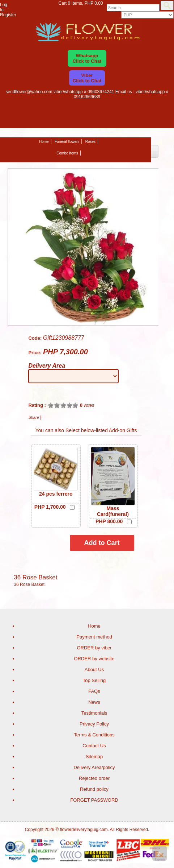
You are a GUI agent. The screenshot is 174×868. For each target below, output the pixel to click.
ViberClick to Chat (87, 78)
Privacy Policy (94, 724)
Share (33, 417)
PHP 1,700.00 (50, 507)
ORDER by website (94, 659)
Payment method (94, 637)
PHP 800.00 (109, 521)
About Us (94, 669)
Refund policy (94, 789)
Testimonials (94, 713)
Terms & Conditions (94, 735)
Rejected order (94, 778)
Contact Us (94, 746)
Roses (90, 142)
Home (44, 142)
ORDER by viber (94, 648)
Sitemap (94, 757)
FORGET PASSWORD (94, 800)
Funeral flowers (67, 142)
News (94, 702)
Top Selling (94, 680)
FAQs (94, 691)
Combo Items (67, 153)
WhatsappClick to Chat (87, 58)
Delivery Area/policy (94, 767)
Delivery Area (47, 366)
